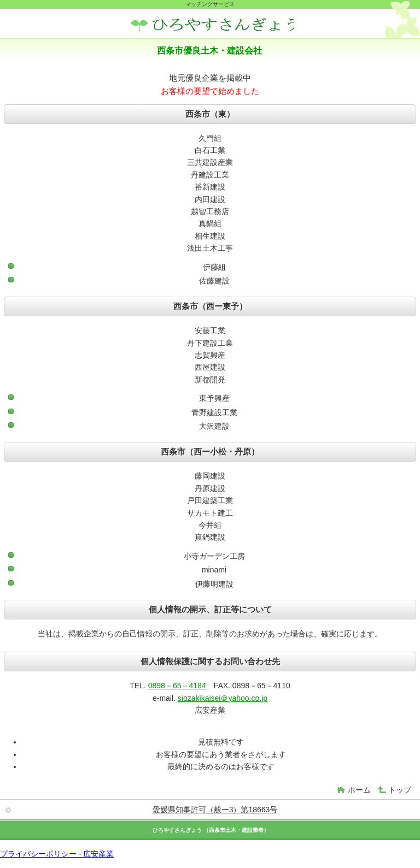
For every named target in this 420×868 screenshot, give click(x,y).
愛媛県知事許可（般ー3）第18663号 (215, 810)
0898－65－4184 (177, 686)
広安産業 (212, 25)
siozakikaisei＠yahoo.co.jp (223, 698)
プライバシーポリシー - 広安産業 (57, 854)
